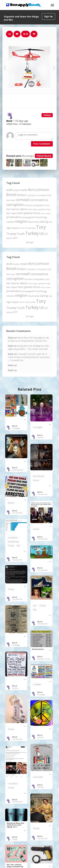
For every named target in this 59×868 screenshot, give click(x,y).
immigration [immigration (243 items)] (39, 205)
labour (36, 480)
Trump (36, 529)
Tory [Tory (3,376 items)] (41, 227)
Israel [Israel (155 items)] (47, 205)
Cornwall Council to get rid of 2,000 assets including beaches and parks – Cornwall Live (29, 357)
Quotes (40, 437)
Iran (35, 606)
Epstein (11, 503)
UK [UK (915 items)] (41, 233)
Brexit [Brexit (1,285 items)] (11, 195)
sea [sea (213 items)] (50, 222)
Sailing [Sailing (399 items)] (44, 222)
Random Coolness (45, 659)
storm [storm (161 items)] (22, 228)
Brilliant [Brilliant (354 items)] (22, 195)
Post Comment (42, 144)
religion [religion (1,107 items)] (21, 221)
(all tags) (30, 242)
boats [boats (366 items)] (24, 190)
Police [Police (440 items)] (36, 213)
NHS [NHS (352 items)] (21, 213)
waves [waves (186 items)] (9, 238)
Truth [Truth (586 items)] (21, 234)
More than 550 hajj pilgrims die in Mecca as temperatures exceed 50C (28, 339)
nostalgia (37, 684)
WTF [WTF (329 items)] (15, 238)
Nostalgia (28, 156)
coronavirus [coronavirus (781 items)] (39, 200)
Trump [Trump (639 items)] (11, 234)
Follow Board (44, 156)
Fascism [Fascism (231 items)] (28, 205)
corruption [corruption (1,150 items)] (15, 205)
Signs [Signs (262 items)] (9, 228)
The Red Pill (42, 494)
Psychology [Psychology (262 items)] (41, 217)
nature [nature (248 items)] (14, 213)
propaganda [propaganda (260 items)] (28, 217)
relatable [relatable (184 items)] (10, 222)
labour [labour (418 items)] (24, 209)
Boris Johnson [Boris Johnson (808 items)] (39, 190)
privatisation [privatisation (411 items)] (14, 217)
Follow (47, 115)
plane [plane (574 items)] (28, 213)
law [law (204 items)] (49, 209)
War (18, 546)
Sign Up (48, 16)
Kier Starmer (39, 476)
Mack (15, 426)
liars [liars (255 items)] (8, 213)
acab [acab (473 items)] (9, 190)
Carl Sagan (38, 427)
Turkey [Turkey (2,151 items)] (32, 233)
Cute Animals (18, 470)
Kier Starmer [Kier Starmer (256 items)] (13, 209)
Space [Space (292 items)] (15, 228)
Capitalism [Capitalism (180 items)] (31, 195)
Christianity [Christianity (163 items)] (41, 195)
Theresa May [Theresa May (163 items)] (30, 228)
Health (15, 839)
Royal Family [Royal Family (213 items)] (34, 222)
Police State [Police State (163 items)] (46, 213)
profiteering (13, 542)
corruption (13, 538)
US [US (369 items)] (46, 234)
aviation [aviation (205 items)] (17, 190)
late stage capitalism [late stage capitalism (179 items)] (38, 209)
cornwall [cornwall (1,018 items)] (23, 200)
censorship (38, 777)
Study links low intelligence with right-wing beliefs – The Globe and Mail (28, 347)
